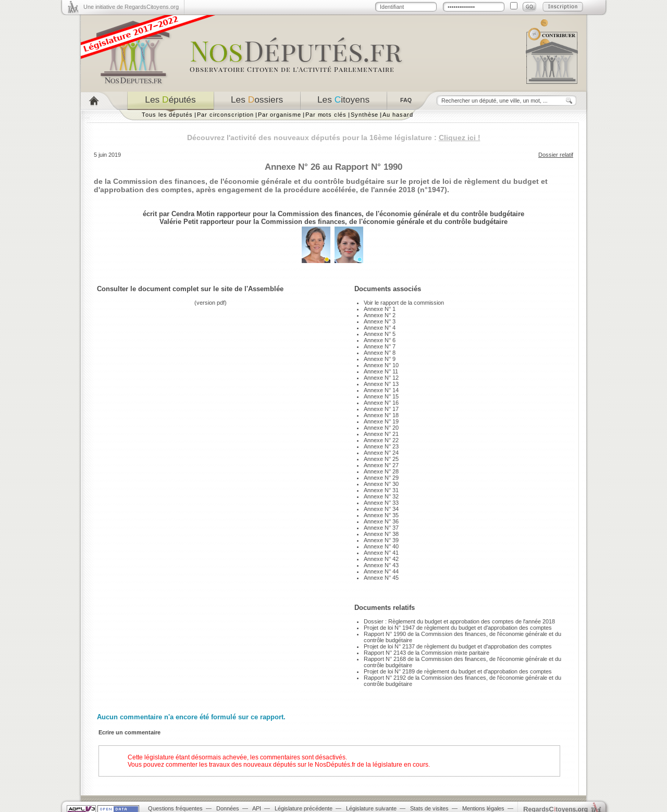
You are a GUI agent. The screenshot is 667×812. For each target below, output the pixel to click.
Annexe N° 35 (381, 515)
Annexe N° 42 (381, 559)
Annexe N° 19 (381, 421)
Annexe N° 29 (381, 478)
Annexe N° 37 (381, 528)
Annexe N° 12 (381, 378)
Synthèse (365, 115)
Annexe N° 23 (381, 446)
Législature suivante (371, 808)
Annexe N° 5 (380, 334)
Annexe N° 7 (380, 346)
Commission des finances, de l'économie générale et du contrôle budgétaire (401, 214)
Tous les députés (167, 115)
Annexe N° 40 (381, 546)
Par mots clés (326, 115)
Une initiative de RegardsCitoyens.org (131, 7)
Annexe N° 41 (381, 553)
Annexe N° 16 (381, 403)
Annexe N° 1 (380, 309)
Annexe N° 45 (381, 578)
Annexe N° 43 (381, 565)
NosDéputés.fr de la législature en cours (372, 765)
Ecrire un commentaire (129, 732)
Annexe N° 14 (381, 390)
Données (228, 808)
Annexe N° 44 (381, 571)
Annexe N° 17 (381, 409)
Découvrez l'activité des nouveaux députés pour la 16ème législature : (334, 138)
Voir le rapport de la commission (404, 303)
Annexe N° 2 (380, 315)
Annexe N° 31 (381, 490)
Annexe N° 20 (381, 428)
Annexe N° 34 (381, 509)
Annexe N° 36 (381, 521)
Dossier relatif (556, 155)
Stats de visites (429, 808)
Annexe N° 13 (381, 384)
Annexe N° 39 (381, 540)
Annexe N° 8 (380, 353)
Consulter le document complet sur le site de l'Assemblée (190, 289)
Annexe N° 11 (381, 371)
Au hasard (398, 115)
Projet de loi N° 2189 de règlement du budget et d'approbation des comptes (458, 671)
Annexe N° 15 (381, 396)
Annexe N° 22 (381, 440)
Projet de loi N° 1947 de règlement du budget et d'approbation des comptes (458, 628)
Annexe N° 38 (381, 534)
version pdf (211, 303)
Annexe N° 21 (381, 434)
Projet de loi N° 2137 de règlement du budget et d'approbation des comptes (458, 646)
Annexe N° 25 (381, 459)
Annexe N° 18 (381, 415)
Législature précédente (304, 808)
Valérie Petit (179, 222)
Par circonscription (225, 115)
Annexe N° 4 (380, 328)
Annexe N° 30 (381, 484)
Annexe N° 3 (380, 321)
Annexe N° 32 (381, 496)
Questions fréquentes (175, 808)
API (257, 808)
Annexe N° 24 (381, 453)
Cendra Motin (193, 214)
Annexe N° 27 (381, 465)
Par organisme (280, 115)
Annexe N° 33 (381, 503)
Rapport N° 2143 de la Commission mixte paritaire (427, 653)
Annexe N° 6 (380, 340)
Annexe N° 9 (380, 359)
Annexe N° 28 (381, 471)
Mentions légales (483, 808)
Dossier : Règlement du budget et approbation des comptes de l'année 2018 (459, 621)
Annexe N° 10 (381, 365)
